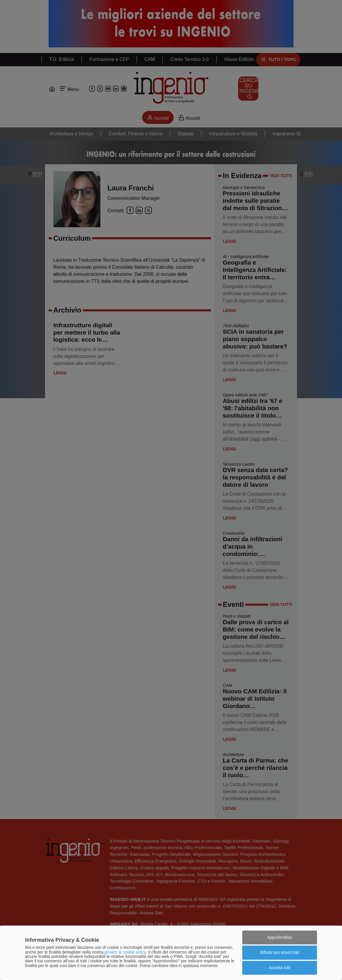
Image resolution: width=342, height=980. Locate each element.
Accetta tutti (280, 968)
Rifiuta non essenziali (280, 952)
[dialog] (171, 953)
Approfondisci (280, 937)
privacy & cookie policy (125, 952)
